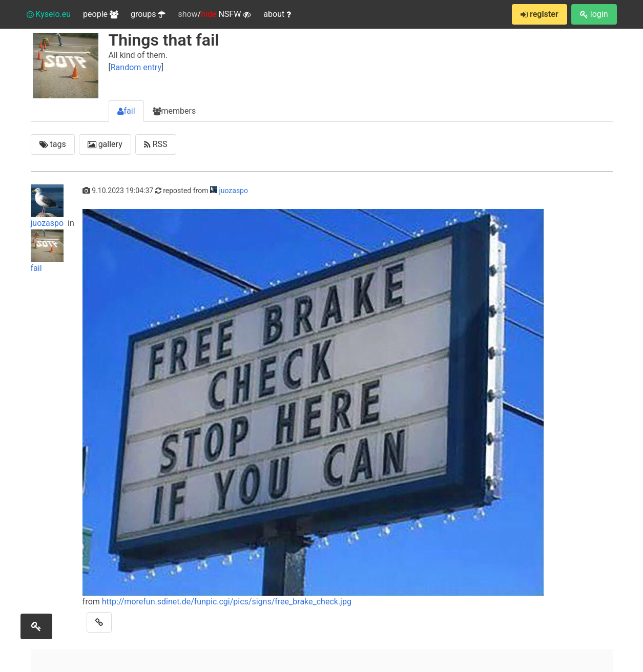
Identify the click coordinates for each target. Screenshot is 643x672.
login (594, 14)
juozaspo (48, 206)
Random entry (136, 67)
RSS (156, 144)
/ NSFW (214, 14)
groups (148, 14)
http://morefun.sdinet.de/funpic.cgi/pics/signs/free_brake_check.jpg (227, 602)
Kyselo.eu (49, 14)
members (174, 111)
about (277, 14)
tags (53, 144)
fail (126, 111)
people (101, 14)
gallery (105, 144)
